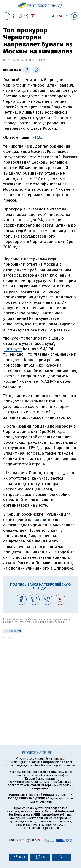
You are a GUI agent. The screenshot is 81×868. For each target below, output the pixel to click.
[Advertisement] (40, 679)
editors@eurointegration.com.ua (53, 765)
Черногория (13, 631)
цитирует (13, 349)
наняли (35, 520)
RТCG (37, 137)
